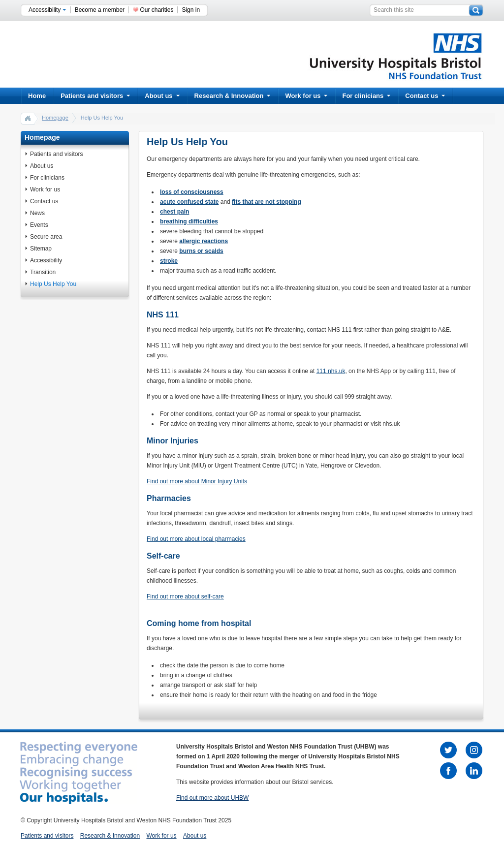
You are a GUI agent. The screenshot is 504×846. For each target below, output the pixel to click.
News (37, 213)
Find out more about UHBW (212, 798)
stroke (169, 261)
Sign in (191, 10)
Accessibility (47, 10)
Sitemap (41, 249)
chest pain (174, 212)
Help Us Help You (53, 284)
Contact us (425, 96)
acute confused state (189, 202)
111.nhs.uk (331, 371)
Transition (43, 272)
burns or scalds (201, 251)
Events (39, 225)
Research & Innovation (233, 96)
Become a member (100, 10)
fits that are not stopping (267, 202)
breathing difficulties (189, 221)
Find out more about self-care (185, 596)
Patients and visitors (95, 96)
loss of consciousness (192, 192)
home (28, 118)
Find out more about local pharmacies (196, 539)
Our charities (157, 10)
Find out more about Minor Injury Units (197, 481)
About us (162, 96)
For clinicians (366, 96)
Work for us (306, 96)
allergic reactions (204, 241)
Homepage (55, 118)
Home (37, 96)
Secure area (46, 237)
